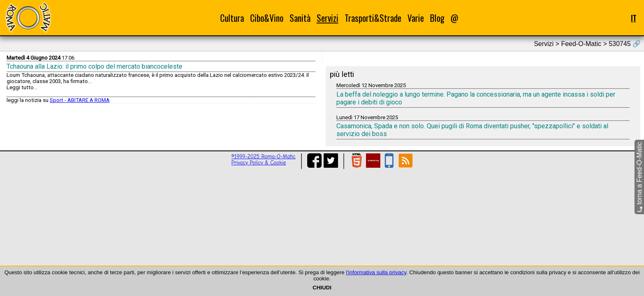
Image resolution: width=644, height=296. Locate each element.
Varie (416, 18)
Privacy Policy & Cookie (259, 163)
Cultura (232, 18)
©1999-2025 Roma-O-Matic (263, 156)
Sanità (300, 18)
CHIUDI (322, 288)
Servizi (328, 18)
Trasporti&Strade (373, 18)
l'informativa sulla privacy (376, 272)
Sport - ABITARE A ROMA (80, 100)
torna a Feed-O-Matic (639, 177)
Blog (437, 18)
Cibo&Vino (267, 18)
